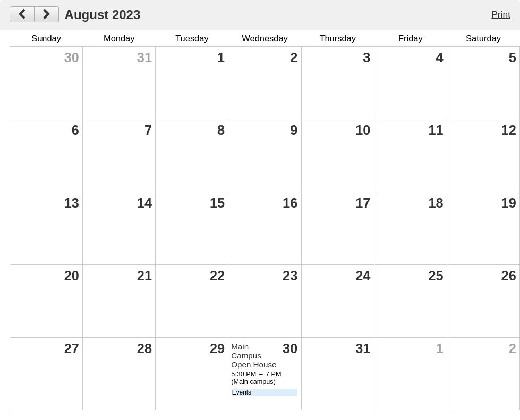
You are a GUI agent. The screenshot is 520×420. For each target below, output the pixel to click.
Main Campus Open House (254, 355)
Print (501, 14)
